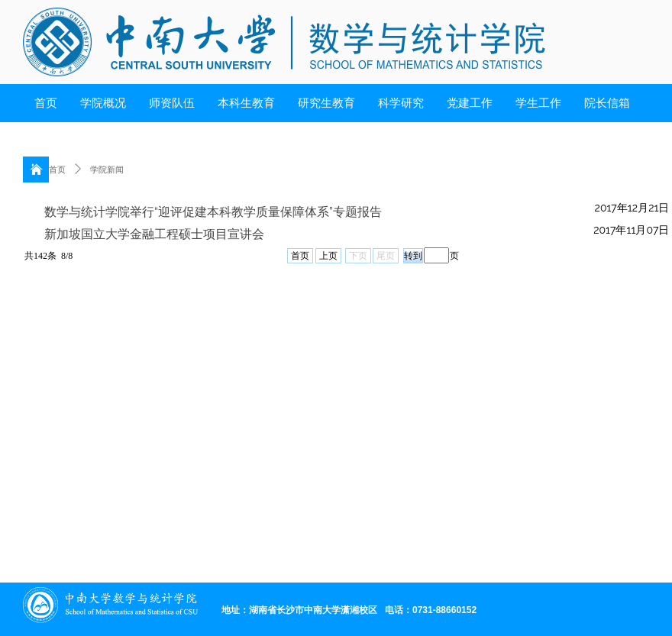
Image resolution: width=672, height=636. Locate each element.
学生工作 (538, 103)
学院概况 (103, 103)
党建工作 (470, 103)
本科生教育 (246, 103)
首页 (46, 103)
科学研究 (401, 103)
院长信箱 (607, 103)
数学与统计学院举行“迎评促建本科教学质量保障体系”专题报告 (213, 212)
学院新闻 (107, 169)
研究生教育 (326, 103)
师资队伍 (172, 103)
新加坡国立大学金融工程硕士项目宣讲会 (154, 234)
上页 (328, 256)
